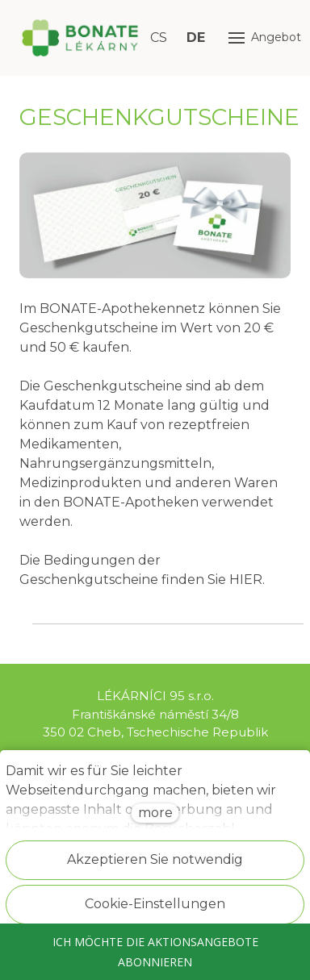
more (155, 813)
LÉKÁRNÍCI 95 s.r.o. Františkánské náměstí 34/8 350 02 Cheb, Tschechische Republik (155, 714)
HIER (246, 580)
